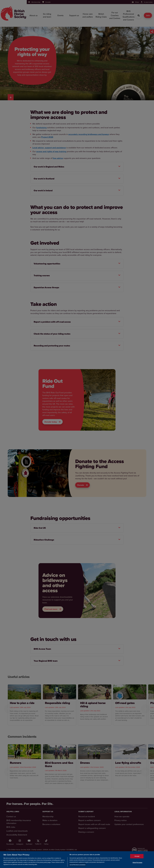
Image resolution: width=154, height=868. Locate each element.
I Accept (137, 856)
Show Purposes (137, 863)
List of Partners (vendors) (77, 865)
